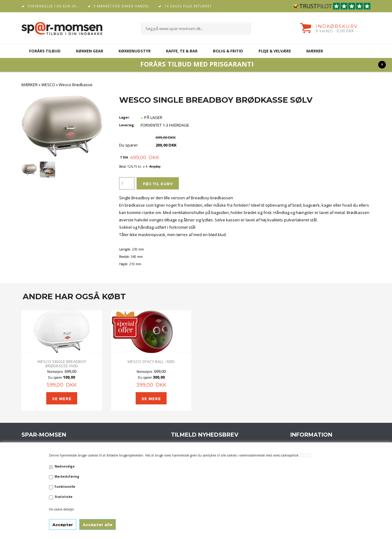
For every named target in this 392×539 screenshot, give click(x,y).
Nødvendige (65, 466)
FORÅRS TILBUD (45, 51)
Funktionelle (65, 487)
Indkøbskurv (337, 26)
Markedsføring (67, 476)
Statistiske (64, 497)
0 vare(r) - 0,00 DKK (335, 31)
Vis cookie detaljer (62, 509)
